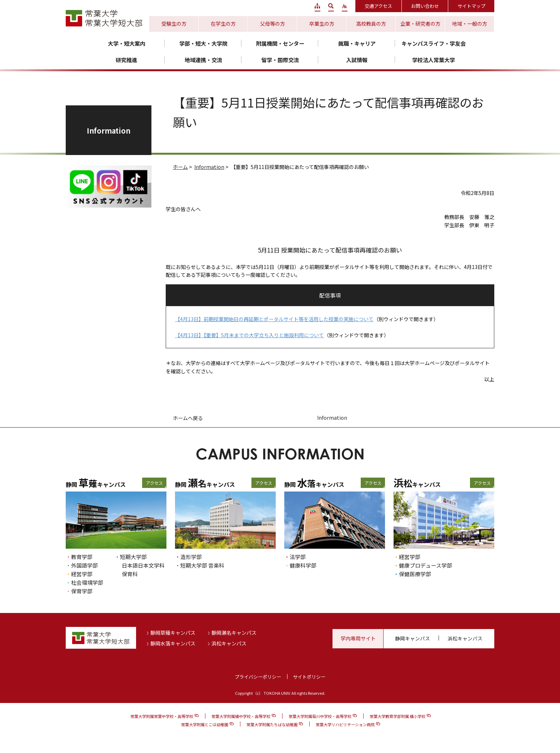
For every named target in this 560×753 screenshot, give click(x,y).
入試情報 (357, 60)
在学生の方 (223, 24)
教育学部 (82, 557)
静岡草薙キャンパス (173, 633)
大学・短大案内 (127, 43)
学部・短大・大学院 (203, 43)
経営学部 (82, 574)
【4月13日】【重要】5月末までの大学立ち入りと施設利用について (249, 335)
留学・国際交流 (280, 60)
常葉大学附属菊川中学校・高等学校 (320, 716)
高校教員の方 (371, 24)
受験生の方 (174, 24)
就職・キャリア (357, 43)
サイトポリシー (309, 677)
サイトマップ (471, 6)
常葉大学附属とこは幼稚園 (205, 724)
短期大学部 (133, 557)
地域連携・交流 (203, 60)
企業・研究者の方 (420, 24)
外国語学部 (84, 565)
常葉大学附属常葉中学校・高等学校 (162, 716)
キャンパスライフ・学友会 (434, 43)
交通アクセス (378, 6)
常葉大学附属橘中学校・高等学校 (241, 716)
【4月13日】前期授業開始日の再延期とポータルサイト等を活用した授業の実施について (274, 319)
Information (209, 167)
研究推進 (126, 60)
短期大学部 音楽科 (202, 565)
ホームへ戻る (188, 418)
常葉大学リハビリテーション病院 (345, 724)
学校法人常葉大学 (434, 60)
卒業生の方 (322, 24)
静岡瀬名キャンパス (234, 633)
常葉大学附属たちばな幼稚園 (272, 724)
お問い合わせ (425, 6)
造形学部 (191, 557)
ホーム (180, 167)
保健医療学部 (415, 574)
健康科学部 (303, 565)
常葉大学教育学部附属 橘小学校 (397, 716)
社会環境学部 (87, 582)
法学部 (298, 557)
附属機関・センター (280, 43)
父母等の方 (272, 24)
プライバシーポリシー (258, 677)
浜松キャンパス (229, 643)
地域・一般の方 (470, 24)
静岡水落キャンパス (173, 643)
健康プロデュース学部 (426, 565)
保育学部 (82, 591)
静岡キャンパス (412, 638)
